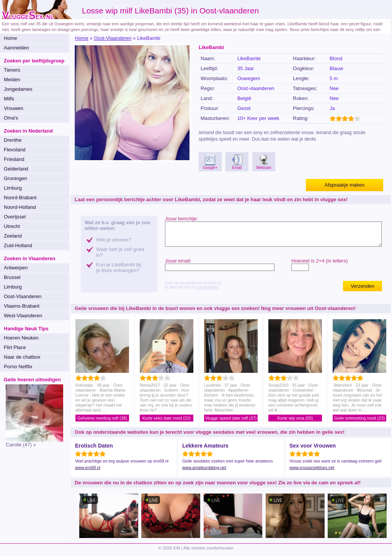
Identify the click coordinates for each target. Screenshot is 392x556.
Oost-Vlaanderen (23, 296)
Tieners (12, 70)
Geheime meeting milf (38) (102, 418)
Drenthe (13, 140)
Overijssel (15, 217)
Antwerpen (16, 268)
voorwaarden (207, 287)
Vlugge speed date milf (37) (231, 418)
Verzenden (363, 286)
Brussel (12, 277)
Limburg (13, 188)
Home (11, 38)
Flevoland (15, 150)
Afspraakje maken (345, 185)
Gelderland (16, 169)
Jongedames (18, 89)
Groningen (16, 178)
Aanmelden (16, 48)
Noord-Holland (20, 207)
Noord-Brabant (20, 198)
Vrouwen (14, 108)
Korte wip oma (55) (295, 418)
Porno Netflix (18, 367)
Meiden (12, 80)
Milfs (9, 99)
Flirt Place (15, 347)
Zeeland (13, 236)
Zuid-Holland (18, 245)
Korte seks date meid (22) (167, 418)
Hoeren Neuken (21, 338)
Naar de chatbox (22, 357)
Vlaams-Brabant (22, 306)
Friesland (14, 159)
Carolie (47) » (21, 445)
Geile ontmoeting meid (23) (360, 418)
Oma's (11, 118)
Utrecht (12, 226)
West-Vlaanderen (23, 316)
